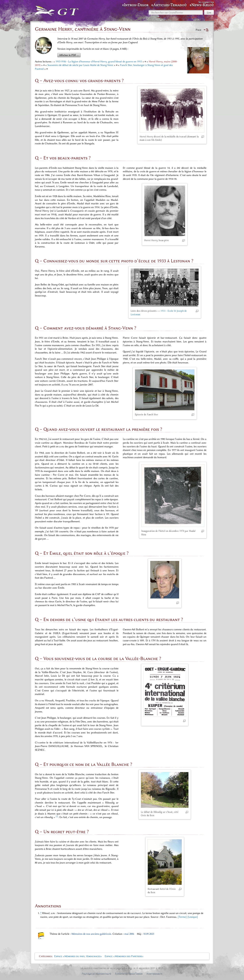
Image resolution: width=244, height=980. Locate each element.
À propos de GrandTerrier (129, 973)
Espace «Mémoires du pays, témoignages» (78, 956)
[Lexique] (193, 917)
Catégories (45, 956)
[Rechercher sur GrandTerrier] (176, 12)
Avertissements (154, 973)
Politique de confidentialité (96, 973)
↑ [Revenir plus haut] (41, 913)
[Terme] (182, 917)
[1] (57, 816)
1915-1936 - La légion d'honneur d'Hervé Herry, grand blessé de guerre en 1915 (99, 62)
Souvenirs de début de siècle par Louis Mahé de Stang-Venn (80, 65)
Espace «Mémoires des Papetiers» (124, 956)
